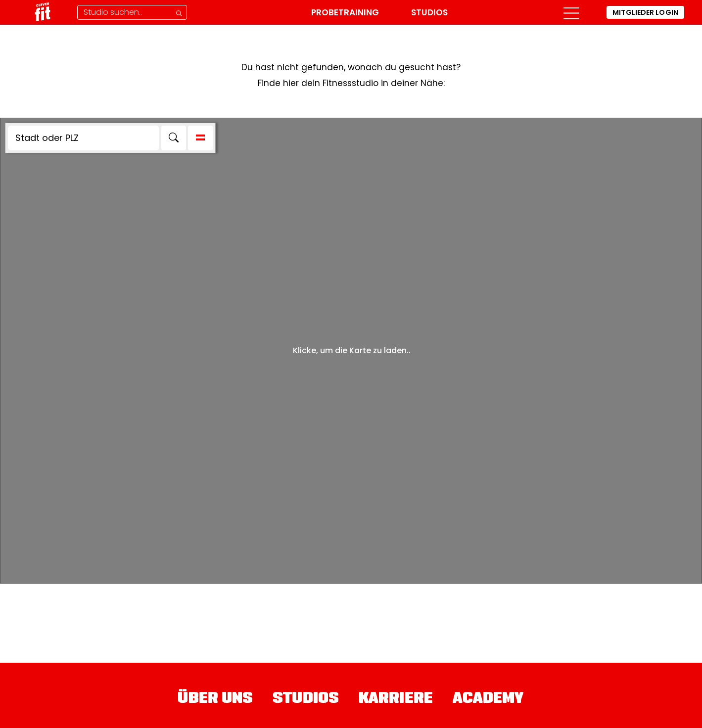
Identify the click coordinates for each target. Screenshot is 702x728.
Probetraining (345, 12)
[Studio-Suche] (134, 12)
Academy (489, 699)
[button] (569, 12)
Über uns (215, 699)
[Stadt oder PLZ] (84, 138)
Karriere (396, 699)
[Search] (174, 138)
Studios (429, 12)
